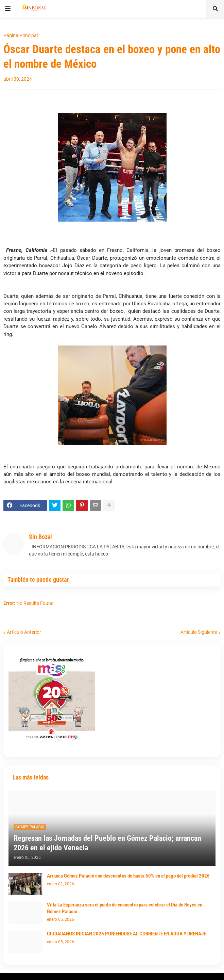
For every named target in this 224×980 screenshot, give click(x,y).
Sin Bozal (40, 537)
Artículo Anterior (24, 632)
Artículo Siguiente (199, 632)
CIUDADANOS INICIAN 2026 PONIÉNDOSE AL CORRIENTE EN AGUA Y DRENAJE (126, 934)
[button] (8, 9)
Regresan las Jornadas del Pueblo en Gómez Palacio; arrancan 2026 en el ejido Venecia (107, 843)
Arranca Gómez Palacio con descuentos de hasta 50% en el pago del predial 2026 (128, 876)
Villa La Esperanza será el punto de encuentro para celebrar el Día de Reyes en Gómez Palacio (125, 908)
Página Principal (21, 35)
